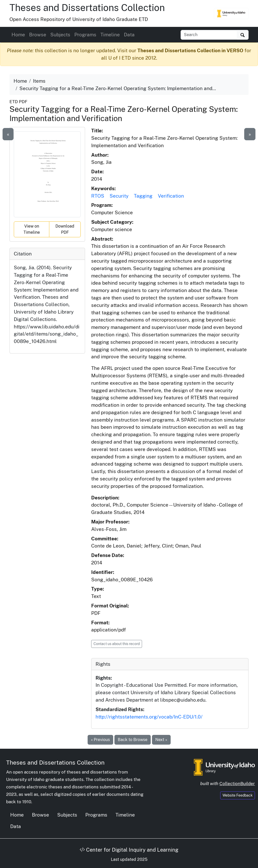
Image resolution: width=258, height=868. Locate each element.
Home (18, 35)
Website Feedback (238, 795)
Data (129, 35)
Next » (161, 740)
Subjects (60, 35)
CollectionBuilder (237, 784)
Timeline (110, 35)
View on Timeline (32, 229)
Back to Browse (133, 740)
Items (39, 81)
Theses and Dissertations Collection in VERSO (190, 50)
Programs (85, 35)
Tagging (143, 196)
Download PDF (65, 229)
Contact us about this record (117, 644)
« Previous (100, 740)
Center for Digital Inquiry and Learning (129, 850)
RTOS (98, 196)
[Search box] (209, 35)
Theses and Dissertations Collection (87, 8)
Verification (171, 196)
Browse (38, 35)
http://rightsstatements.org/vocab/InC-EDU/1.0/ (149, 717)
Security (119, 196)
